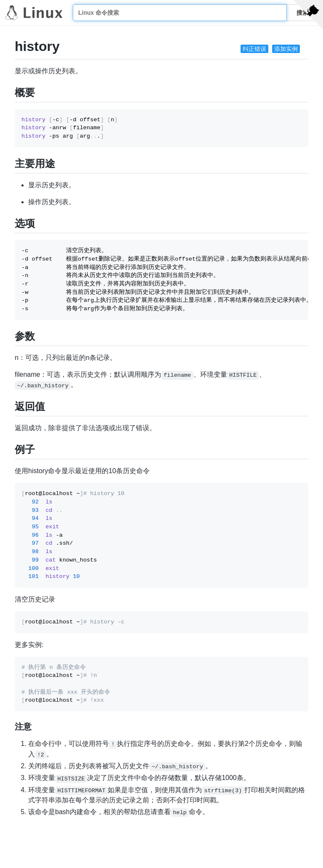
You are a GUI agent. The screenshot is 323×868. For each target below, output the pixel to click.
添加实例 (286, 49)
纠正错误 (254, 49)
